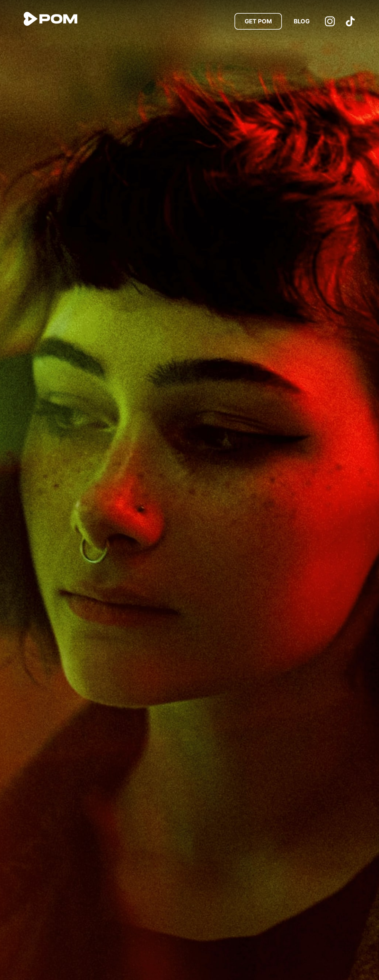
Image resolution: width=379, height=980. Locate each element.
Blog (302, 21)
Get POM (258, 21)
